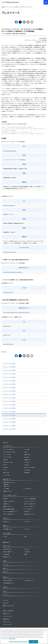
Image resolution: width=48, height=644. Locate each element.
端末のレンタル (7, 486)
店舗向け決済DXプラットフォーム (9, 483)
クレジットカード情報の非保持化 (30, 499)
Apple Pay (5, 465)
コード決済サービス (28, 489)
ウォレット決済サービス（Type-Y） (10, 452)
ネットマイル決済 (7, 475)
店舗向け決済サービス (7, 479)
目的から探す (5, 572)
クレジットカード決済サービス (9, 449)
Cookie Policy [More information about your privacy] (12, 639)
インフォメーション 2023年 (9, 374)
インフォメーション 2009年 (9, 422)
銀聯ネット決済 (27, 455)
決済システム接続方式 (7, 533)
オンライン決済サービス (7, 446)
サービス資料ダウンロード (29, 580)
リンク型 (5, 537)
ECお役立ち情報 (6, 554)
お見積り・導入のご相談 (8, 580)
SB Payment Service (10, 3)
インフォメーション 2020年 (9, 384)
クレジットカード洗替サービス (30, 506)
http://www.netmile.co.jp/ (10, 252)
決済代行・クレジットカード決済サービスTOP (13, 7)
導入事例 (4, 561)
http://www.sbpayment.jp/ (10, 151)
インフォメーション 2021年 (9, 381)
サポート (4, 600)
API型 (26, 537)
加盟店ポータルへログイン (7, 606)
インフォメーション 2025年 (9, 367)
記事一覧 (4, 352)
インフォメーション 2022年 (9, 377)
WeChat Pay (6, 467)
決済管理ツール (6, 504)
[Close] (46, 630)
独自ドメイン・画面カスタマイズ (30, 504)
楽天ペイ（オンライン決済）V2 (30, 467)
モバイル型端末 (6, 489)
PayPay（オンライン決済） (8, 462)
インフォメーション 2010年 (9, 419)
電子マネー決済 (6, 473)
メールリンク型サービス (29, 509)
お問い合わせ (5, 577)
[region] (24, 636)
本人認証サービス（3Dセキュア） (9, 501)
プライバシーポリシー (7, 616)
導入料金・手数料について (8, 552)
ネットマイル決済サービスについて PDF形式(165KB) (14, 124)
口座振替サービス (28, 460)
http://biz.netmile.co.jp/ (9, 205)
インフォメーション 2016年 (9, 398)
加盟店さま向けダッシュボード (30, 514)
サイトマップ (5, 595)
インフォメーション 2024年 (9, 370)
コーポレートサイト (6, 624)
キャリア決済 (27, 462)
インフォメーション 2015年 (9, 401)
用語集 (26, 554)
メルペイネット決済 (7, 455)
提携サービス (5, 568)
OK (33, 642)
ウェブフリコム (27, 522)
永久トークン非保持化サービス (9, 514)
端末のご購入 (6, 485)
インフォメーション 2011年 (9, 415)
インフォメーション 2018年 (9, 391)
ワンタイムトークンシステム (29, 501)
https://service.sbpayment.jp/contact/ (13, 272)
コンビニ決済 (27, 449)
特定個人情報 (5, 619)
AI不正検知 (5, 499)
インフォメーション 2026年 (9, 363)
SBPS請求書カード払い (8, 529)
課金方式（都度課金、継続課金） (9, 509)
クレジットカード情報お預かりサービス (10, 512)
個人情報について (6, 614)
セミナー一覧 (5, 565)
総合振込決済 (27, 473)
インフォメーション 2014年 (9, 405)
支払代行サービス (7, 522)
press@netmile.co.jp (8, 344)
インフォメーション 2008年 (9, 426)
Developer (5, 603)
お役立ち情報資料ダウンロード (9, 583)
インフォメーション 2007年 (9, 429)
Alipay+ (26, 452)
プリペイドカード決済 (7, 457)
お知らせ (4, 591)
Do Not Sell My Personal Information (18, 642)
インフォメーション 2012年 (9, 412)
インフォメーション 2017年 (9, 394)
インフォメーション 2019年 (9, 388)
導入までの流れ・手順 (7, 549)
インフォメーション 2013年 (9, 408)
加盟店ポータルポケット (8, 506)
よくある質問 (27, 552)
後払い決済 (5, 460)
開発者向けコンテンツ (7, 557)
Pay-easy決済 (27, 470)
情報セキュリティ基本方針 (7, 611)
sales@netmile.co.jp (8, 292)
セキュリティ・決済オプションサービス (10, 495)
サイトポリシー (6, 622)
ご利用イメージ (27, 549)
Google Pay (27, 465)
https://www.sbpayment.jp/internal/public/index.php (16, 312)
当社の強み (5, 587)
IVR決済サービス (27, 512)
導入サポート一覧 (6, 546)
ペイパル (5, 470)
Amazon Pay (27, 457)
